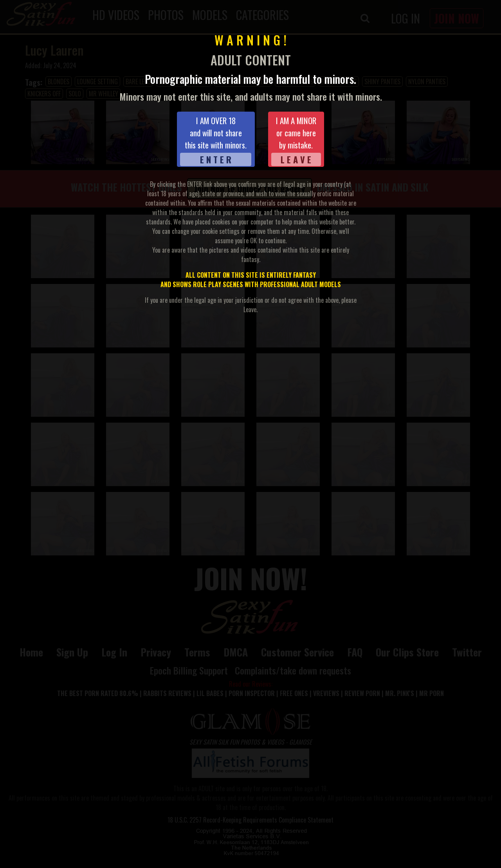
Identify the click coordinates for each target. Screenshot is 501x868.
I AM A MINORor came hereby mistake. (296, 140)
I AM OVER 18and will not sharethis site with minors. (216, 140)
